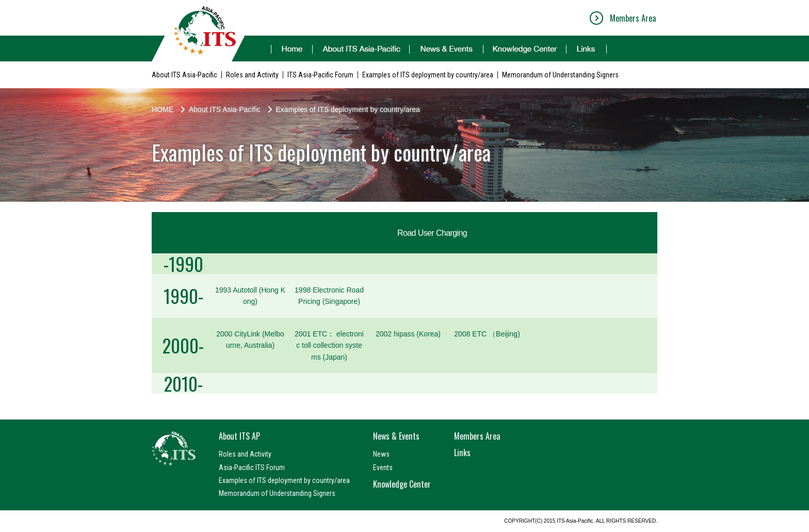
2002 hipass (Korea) (408, 334)
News (381, 454)
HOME (163, 109)
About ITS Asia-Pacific (184, 75)
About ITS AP (239, 436)
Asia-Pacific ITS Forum (252, 467)
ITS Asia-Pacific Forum (320, 75)
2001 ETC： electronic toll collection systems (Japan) (329, 345)
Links (462, 453)
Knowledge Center (402, 484)
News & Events (396, 436)
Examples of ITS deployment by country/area (428, 75)
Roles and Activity (252, 75)
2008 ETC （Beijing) (487, 334)
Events (383, 467)
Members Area (633, 18)
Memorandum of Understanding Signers (560, 75)
